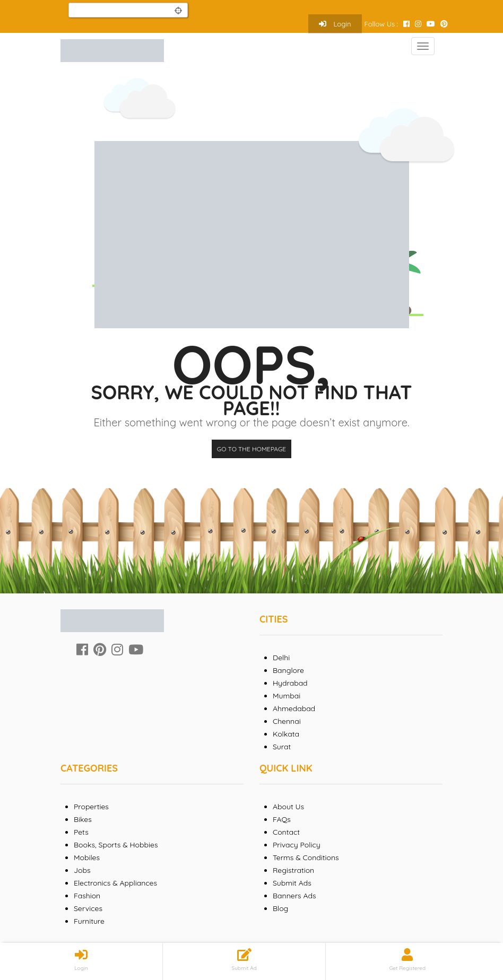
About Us (288, 807)
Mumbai (287, 696)
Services (88, 908)
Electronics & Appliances (115, 883)
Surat (282, 747)
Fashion (87, 896)
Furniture (89, 921)
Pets (81, 832)
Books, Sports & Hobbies (116, 845)
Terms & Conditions (306, 857)
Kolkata (286, 734)
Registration (293, 870)
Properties (91, 807)
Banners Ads (294, 896)
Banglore (288, 670)
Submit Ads (292, 883)
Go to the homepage (251, 449)
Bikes (83, 819)
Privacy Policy (297, 845)
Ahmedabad (294, 708)
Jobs (82, 870)
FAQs (282, 819)
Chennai (287, 721)
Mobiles (87, 857)
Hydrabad (290, 683)
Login (335, 24)
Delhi (281, 658)
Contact (286, 832)
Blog (280, 908)
